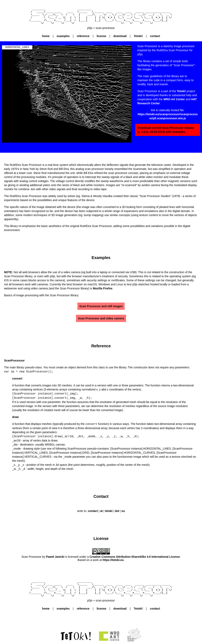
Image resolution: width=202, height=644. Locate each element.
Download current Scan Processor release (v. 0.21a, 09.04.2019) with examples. (166, 130)
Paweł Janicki (55, 556)
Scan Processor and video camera (101, 318)
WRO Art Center (174, 99)
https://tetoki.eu (113, 559)
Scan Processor (31, 556)
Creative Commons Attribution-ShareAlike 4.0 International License (135, 556)
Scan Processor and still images (101, 306)
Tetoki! (181, 91)
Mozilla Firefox (103, 288)
